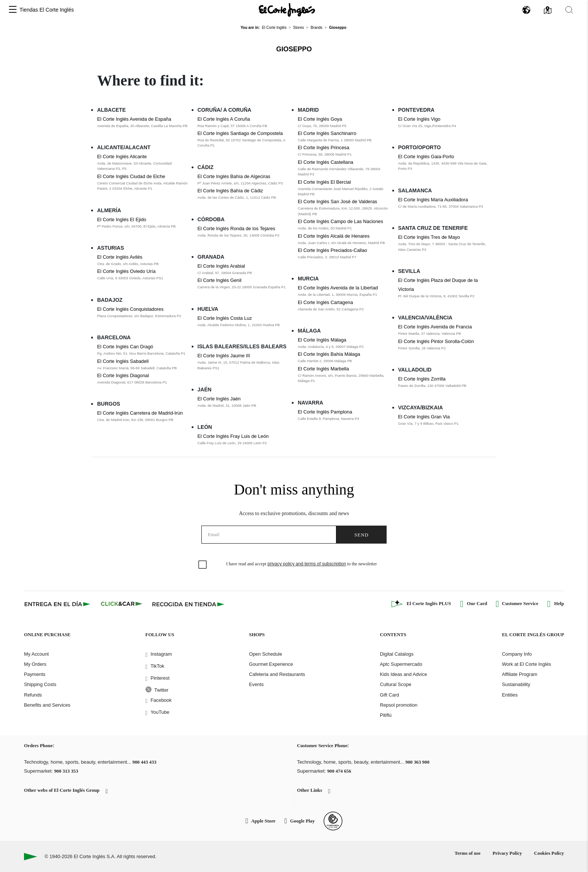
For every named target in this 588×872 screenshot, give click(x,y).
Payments (35, 674)
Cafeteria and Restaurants (277, 674)
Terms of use (467, 853)
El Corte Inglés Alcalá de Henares (334, 236)
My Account (36, 654)
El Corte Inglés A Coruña (224, 119)
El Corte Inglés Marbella (323, 369)
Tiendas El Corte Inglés (47, 10)
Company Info (517, 654)
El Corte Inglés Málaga (322, 340)
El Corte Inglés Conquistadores (130, 309)
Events (256, 684)
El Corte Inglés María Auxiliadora (433, 200)
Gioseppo (294, 49)
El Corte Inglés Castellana (325, 162)
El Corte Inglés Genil (220, 280)
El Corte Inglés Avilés (120, 257)
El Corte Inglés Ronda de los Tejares (236, 228)
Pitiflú (386, 715)
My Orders (35, 664)
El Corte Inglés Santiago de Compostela (240, 133)
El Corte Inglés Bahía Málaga (329, 354)
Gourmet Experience (271, 664)
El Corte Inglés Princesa (323, 148)
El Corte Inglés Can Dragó (125, 347)
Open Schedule (265, 654)
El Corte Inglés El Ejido (122, 219)
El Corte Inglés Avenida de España (134, 119)
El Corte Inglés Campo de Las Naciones (340, 221)
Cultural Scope (396, 684)
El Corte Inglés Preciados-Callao (332, 250)
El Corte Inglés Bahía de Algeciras (234, 176)
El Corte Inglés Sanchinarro (327, 133)
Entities (510, 695)
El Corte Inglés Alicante (122, 157)
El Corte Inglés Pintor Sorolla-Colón (436, 341)
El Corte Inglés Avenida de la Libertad (338, 288)
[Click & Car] (122, 604)
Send (361, 535)
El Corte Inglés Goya (320, 119)
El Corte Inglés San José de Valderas (337, 202)
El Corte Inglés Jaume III (224, 356)
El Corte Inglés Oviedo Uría (126, 271)
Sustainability (516, 684)
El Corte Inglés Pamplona (325, 412)
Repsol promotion (399, 705)
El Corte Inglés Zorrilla (422, 379)
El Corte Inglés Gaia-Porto (426, 157)
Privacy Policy (507, 853)
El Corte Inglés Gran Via (424, 417)
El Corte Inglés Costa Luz (225, 318)
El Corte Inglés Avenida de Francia (435, 327)
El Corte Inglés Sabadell (123, 361)
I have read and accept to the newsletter (301, 564)
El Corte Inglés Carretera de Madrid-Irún (140, 413)
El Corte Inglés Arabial (221, 266)
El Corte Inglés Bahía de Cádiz (230, 191)
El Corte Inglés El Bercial (324, 182)
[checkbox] (203, 565)
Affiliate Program (519, 674)
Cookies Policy (549, 853)
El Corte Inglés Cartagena (325, 302)
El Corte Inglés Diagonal (123, 375)
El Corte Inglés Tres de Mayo (429, 237)
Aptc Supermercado (401, 664)
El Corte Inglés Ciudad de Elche (131, 176)
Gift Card (389, 695)
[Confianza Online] (333, 821)
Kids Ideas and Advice (403, 674)
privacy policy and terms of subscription (307, 564)
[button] (13, 10)
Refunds (33, 695)
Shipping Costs (40, 684)
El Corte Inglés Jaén (219, 399)
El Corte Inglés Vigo (419, 119)
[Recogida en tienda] (188, 604)
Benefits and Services (47, 705)
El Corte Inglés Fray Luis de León (233, 436)
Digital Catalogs (397, 654)
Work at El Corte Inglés (526, 664)
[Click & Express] (58, 604)
